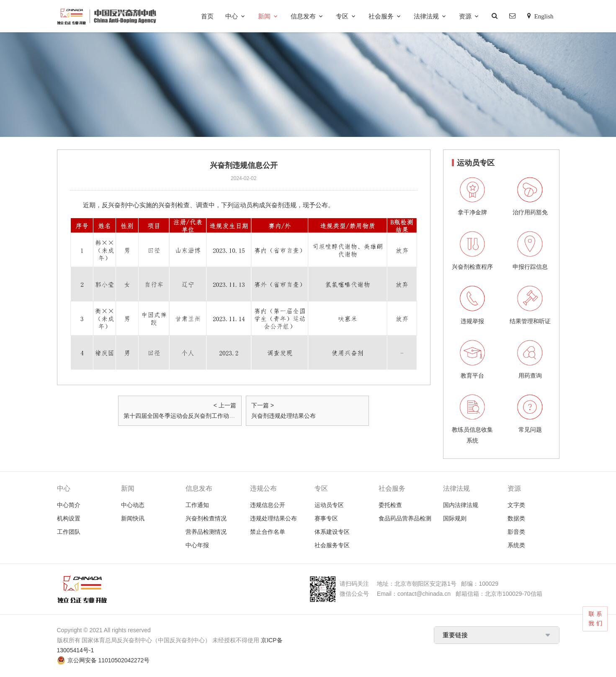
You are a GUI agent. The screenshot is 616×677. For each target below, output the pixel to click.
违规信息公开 (268, 505)
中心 (232, 16)
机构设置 (69, 518)
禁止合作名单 (268, 532)
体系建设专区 (332, 532)
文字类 (516, 505)
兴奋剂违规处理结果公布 (284, 416)
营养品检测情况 (206, 532)
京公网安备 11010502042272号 (109, 660)
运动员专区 (329, 505)
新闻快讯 (133, 518)
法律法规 (426, 16)
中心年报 (197, 545)
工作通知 (197, 505)
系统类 (516, 545)
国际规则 (455, 518)
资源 (465, 16)
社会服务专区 (332, 545)
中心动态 (133, 505)
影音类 (516, 532)
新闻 (264, 16)
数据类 (516, 518)
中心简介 (69, 505)
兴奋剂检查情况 (206, 518)
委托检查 (390, 505)
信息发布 (303, 16)
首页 (207, 16)
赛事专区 (326, 518)
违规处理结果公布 (273, 518)
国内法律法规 (461, 505)
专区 (342, 16)
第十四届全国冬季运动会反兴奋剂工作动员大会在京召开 (197, 416)
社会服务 (381, 16)
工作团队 (69, 532)
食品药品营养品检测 (405, 518)
